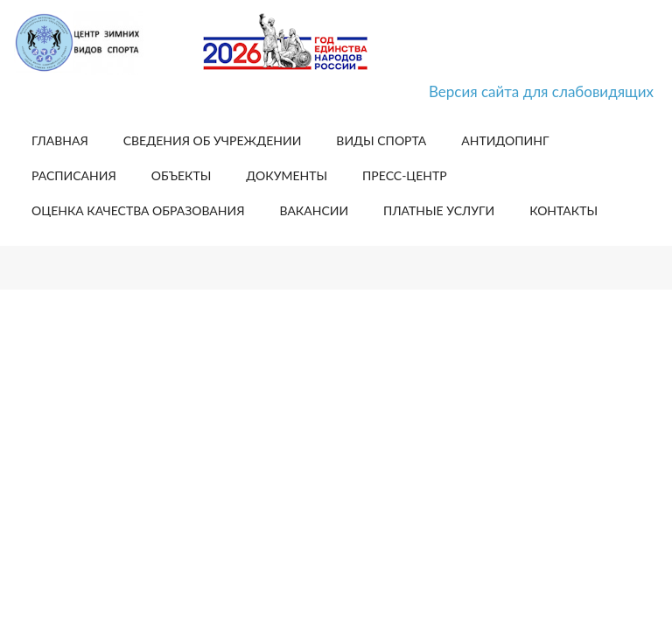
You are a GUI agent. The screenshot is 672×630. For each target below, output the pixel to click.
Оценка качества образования (138, 210)
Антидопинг (505, 140)
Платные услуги (439, 210)
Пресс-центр (405, 175)
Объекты (182, 175)
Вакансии (314, 210)
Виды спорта (381, 140)
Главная (60, 140)
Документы (287, 175)
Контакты (563, 210)
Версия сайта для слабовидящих (541, 91)
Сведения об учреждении (213, 140)
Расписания (74, 175)
